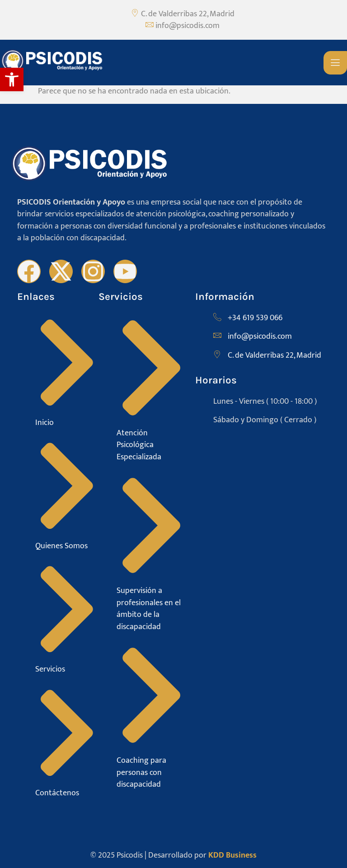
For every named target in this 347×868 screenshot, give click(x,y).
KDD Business (232, 855)
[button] (12, 79)
